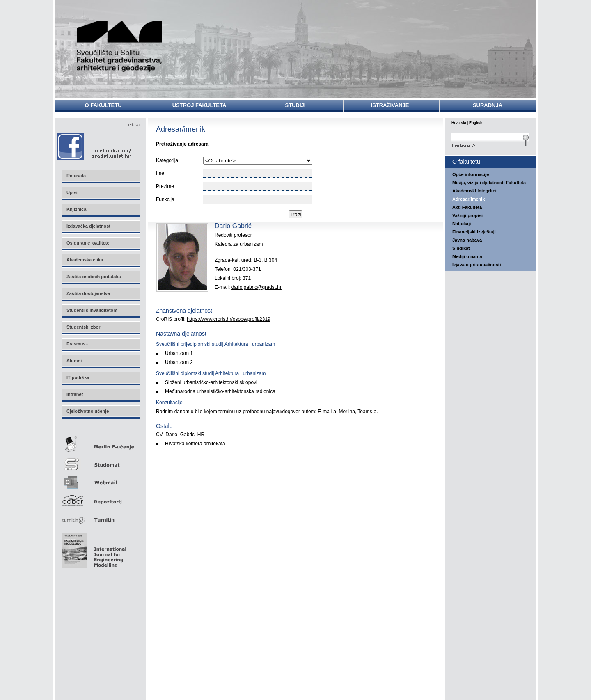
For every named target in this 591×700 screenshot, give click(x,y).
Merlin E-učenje (100, 443)
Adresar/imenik (468, 199)
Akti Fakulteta (467, 207)
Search (490, 144)
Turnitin (100, 516)
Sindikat (461, 248)
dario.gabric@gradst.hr (257, 287)
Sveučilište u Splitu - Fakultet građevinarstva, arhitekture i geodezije (120, 46)
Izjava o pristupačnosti (477, 265)
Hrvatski (459, 123)
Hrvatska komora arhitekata (195, 444)
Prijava (134, 125)
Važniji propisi (467, 215)
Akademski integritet (474, 191)
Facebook (95, 146)
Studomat (100, 461)
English (476, 123)
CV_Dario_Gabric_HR (180, 435)
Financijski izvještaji (474, 232)
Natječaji (462, 224)
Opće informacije (471, 174)
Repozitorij (100, 498)
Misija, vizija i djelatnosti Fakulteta (489, 183)
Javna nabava (467, 240)
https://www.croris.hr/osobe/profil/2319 (228, 319)
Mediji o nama (467, 256)
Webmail (100, 479)
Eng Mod (93, 548)
